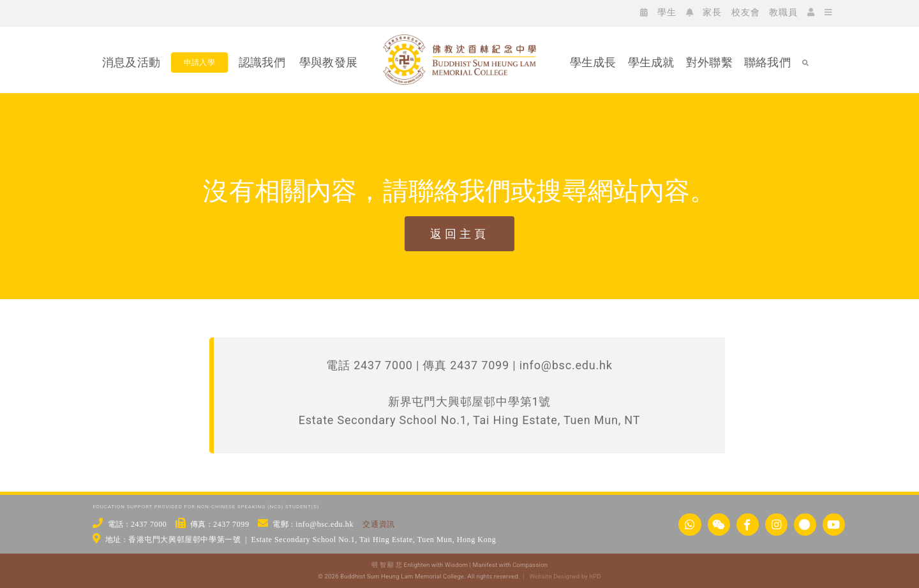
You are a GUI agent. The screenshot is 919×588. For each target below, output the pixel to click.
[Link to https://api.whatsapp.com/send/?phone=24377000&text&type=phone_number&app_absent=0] (690, 525)
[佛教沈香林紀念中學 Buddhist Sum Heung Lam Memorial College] (459, 107)
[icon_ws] (94, 12)
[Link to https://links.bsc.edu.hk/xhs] (805, 525)
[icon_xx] (171, 12)
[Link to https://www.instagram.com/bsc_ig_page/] (776, 525)
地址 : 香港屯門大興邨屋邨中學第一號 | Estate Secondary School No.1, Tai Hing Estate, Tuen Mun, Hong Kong (301, 540)
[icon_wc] (114, 12)
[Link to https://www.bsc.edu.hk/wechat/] (719, 525)
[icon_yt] (190, 12)
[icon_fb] (133, 12)
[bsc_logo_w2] (459, 40)
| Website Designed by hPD (560, 576)
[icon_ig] (152, 12)
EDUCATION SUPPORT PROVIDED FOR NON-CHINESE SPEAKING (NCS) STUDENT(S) (206, 507)
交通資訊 (378, 524)
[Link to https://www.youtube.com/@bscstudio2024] (834, 525)
